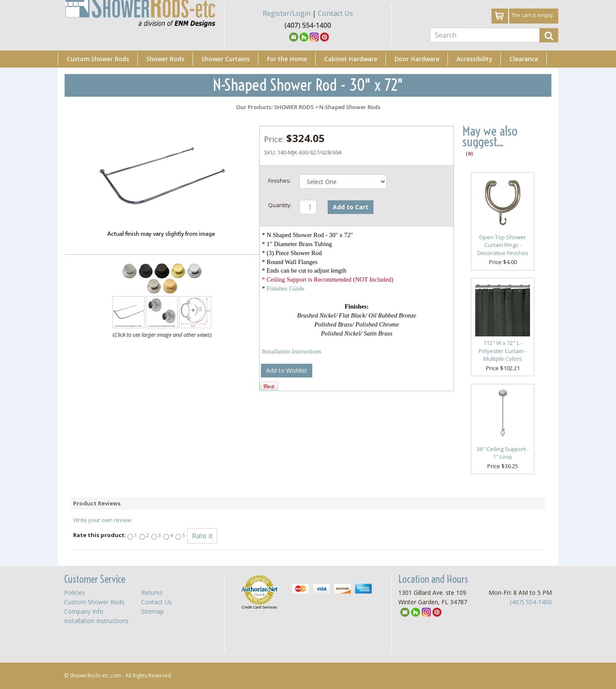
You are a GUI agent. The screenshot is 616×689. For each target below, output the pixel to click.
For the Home (287, 59)
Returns (152, 592)
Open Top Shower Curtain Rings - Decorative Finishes (503, 245)
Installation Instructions (292, 351)
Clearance (524, 59)
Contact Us (335, 13)
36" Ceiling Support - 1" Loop (503, 453)
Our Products (254, 107)
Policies (75, 592)
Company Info (84, 611)
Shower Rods (165, 59)
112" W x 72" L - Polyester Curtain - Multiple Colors (503, 351)
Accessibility (474, 59)
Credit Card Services (259, 607)
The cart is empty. (533, 15)
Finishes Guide (285, 288)
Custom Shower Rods (98, 59)
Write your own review (102, 520)
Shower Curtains (226, 59)
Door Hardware (417, 59)
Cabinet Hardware (351, 59)
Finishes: (280, 181)
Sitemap (153, 611)
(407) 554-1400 (531, 602)
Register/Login (287, 13)
